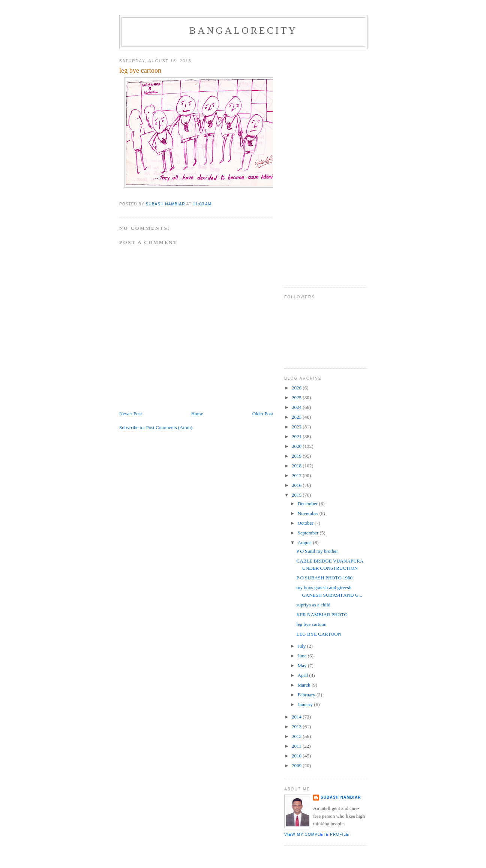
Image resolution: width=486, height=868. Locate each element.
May (303, 665)
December (308, 504)
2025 (297, 397)
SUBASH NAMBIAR (341, 797)
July (302, 646)
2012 (297, 736)
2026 (297, 388)
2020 (297, 446)
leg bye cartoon (311, 624)
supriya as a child (313, 605)
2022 (297, 427)
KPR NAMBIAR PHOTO (322, 614)
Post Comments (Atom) (169, 427)
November (309, 513)
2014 (297, 717)
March (305, 685)
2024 (297, 407)
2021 (297, 436)
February (307, 695)
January (306, 704)
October (306, 523)
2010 (297, 756)
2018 (297, 466)
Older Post (263, 414)
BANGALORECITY (244, 31)
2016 (297, 485)
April (304, 675)
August (305, 542)
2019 (297, 456)
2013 (297, 727)
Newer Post (130, 414)
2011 (297, 746)
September (309, 533)
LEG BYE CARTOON (319, 634)
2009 (297, 765)
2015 (297, 495)
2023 (297, 417)
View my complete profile (317, 834)
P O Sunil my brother (317, 551)
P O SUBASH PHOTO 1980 (324, 578)
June (303, 656)
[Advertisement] (314, 165)
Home (197, 414)
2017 (297, 475)
